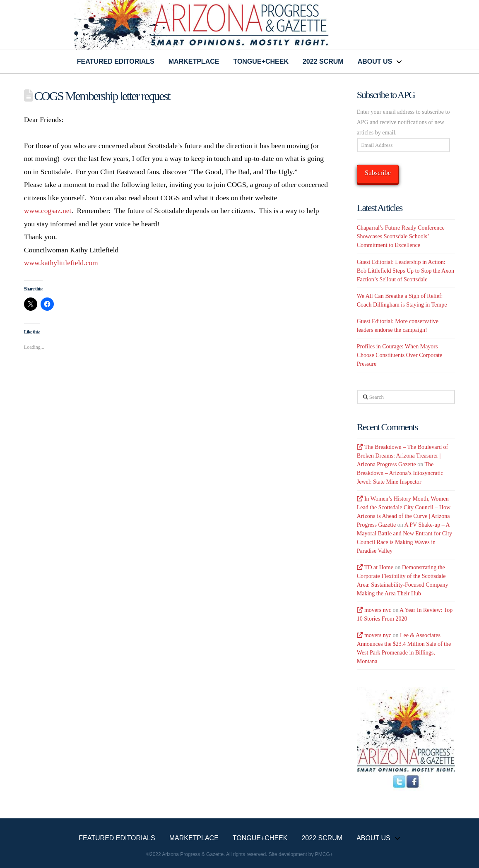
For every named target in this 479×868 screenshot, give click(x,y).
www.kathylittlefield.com (61, 263)
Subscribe (378, 173)
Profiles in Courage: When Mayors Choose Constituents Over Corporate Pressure (400, 355)
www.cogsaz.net (48, 211)
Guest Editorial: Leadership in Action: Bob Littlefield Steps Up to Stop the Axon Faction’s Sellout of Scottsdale (406, 271)
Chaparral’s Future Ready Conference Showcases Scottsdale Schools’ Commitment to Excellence (401, 236)
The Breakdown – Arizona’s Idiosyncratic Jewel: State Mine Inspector (400, 473)
